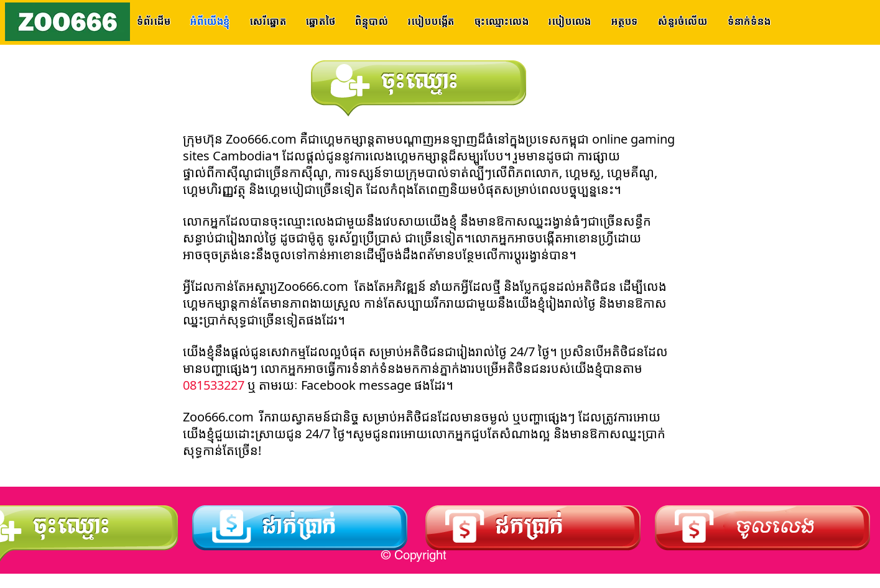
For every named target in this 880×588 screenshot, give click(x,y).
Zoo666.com (260, 140)
